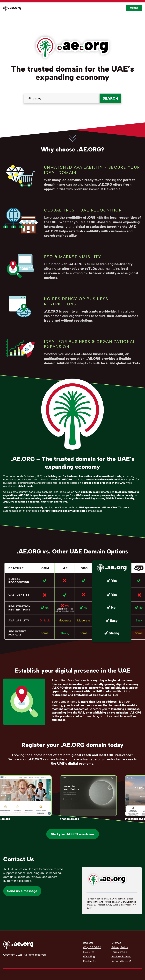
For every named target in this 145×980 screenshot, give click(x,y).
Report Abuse (120, 961)
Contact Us (90, 961)
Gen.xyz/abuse (128, 902)
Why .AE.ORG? (92, 947)
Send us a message (22, 891)
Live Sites (89, 952)
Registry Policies (121, 956)
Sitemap (116, 943)
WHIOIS (88, 956)
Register (88, 943)
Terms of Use (119, 952)
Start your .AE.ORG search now (73, 834)
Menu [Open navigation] (134, 8)
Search (110, 98)
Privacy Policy (120, 947)
